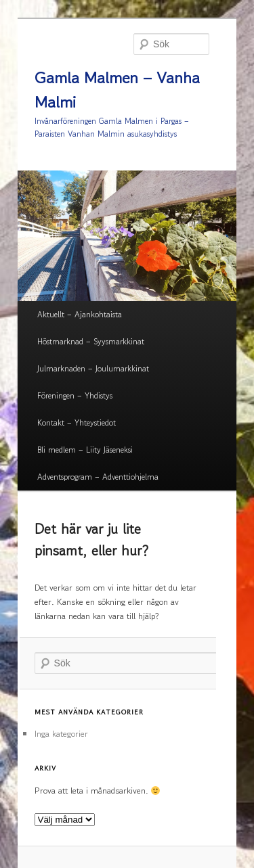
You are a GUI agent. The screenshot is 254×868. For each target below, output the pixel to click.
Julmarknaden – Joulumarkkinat (93, 368)
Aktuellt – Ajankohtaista (80, 314)
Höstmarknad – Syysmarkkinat (91, 341)
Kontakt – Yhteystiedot (77, 422)
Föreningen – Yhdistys (75, 395)
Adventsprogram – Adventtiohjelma (98, 477)
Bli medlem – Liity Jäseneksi (85, 450)
